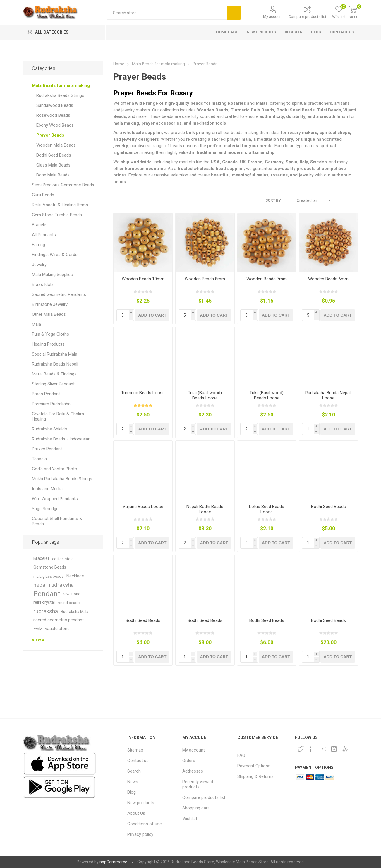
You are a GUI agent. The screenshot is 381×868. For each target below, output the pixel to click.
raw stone (72, 594)
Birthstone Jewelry (50, 304)
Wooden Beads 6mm (328, 279)
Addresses (193, 771)
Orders (189, 761)
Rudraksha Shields (49, 429)
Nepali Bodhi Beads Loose (205, 509)
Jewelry (39, 265)
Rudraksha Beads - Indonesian (61, 439)
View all (40, 640)
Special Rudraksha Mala (55, 354)
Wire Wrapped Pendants (55, 499)
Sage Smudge (45, 509)
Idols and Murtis (47, 489)
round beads (69, 603)
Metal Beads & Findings (54, 374)
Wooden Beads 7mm (267, 279)
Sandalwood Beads (55, 105)
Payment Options (254, 766)
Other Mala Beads (49, 314)
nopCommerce (113, 862)
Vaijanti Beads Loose (143, 507)
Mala (36, 324)
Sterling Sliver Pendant (53, 384)
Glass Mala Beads (53, 165)
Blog (132, 792)
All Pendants (44, 235)
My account (273, 17)
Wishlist (190, 819)
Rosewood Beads (53, 115)
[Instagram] (334, 749)
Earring (38, 245)
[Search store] (167, 13)
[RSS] (345, 749)
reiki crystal (44, 602)
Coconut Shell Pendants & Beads (57, 521)
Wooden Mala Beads (56, 145)
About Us (136, 813)
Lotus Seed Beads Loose (267, 509)
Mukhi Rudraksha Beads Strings (62, 479)
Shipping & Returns (255, 776)
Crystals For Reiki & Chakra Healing (58, 416)
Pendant (47, 594)
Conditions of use (145, 824)
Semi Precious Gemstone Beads (63, 185)
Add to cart (152, 315)
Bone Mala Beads (53, 175)
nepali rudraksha (54, 585)
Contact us (138, 761)
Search (234, 13)
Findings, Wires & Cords (55, 255)
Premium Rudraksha (51, 404)
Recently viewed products (198, 784)
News (133, 782)
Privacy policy (140, 834)
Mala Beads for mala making (61, 85)
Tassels (39, 459)
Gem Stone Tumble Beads (57, 215)
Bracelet (40, 225)
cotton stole (63, 559)
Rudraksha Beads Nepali (55, 364)
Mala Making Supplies (52, 275)
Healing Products (48, 344)
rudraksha (46, 611)
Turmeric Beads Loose (143, 393)
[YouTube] (323, 749)
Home (119, 64)
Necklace (75, 576)
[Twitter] (301, 749)
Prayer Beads (50, 135)
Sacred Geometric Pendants (59, 294)
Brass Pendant (46, 394)
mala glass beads (48, 576)
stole (38, 629)
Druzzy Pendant (47, 449)
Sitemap (135, 750)
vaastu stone (57, 629)
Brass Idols (43, 284)
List (354, 200)
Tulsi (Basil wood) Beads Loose (205, 395)
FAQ (241, 755)
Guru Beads (43, 195)
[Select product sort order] (310, 200)
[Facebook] (312, 749)
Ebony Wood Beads (55, 125)
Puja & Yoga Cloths (50, 334)
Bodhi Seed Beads (328, 507)
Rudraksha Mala (75, 611)
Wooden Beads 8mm (205, 279)
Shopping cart (196, 808)
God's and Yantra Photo (55, 469)
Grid (343, 200)
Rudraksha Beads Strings (60, 95)
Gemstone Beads (50, 567)
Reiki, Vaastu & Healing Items (60, 205)
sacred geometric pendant (59, 620)
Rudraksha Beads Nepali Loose (328, 395)
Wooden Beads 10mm (143, 279)
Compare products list (307, 17)
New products (141, 803)
